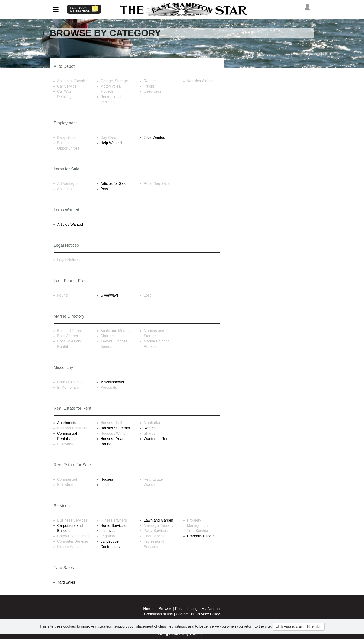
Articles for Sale (114, 184)
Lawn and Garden (158, 520)
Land (105, 485)
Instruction (109, 531)
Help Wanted (111, 143)
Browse (165, 609)
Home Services (113, 526)
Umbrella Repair (201, 536)
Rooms (150, 428)
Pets (104, 189)
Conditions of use (159, 614)
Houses (107, 479)
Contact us (185, 614)
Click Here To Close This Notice (299, 627)
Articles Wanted (70, 224)
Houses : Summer (115, 428)
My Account (211, 609)
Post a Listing (186, 609)
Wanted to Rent (157, 439)
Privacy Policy (208, 614)
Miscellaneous (112, 382)
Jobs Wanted (154, 138)
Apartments (67, 423)
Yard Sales (66, 582)
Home (148, 609)
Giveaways (110, 295)
